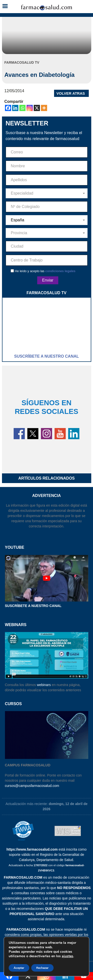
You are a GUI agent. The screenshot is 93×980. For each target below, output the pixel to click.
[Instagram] (30, 108)
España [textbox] (18, 220)
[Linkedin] (15, 108)
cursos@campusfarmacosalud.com (32, 786)
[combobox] (47, 193)
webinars (44, 685)
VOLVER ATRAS (71, 93)
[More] (44, 108)
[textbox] (47, 193)
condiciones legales (61, 271)
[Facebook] (8, 108)
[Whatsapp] (22, 108)
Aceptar (19, 968)
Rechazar (42, 968)
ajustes (67, 956)
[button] (5, 7)
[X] (37, 108)
